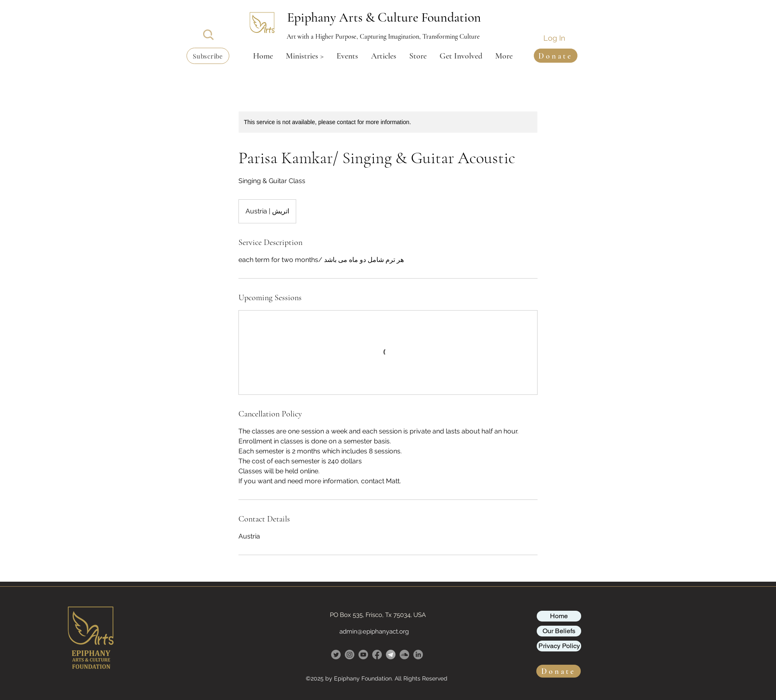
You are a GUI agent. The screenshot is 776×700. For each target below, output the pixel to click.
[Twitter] (336, 655)
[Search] (208, 34)
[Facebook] (377, 655)
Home (559, 616)
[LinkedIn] (418, 655)
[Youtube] (363, 655)
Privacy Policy (559, 646)
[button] (208, 56)
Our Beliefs (559, 631)
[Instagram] (350, 655)
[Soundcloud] (404, 655)
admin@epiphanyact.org (374, 631)
